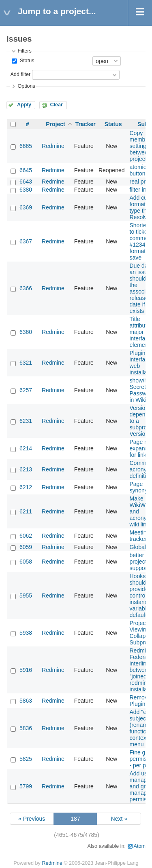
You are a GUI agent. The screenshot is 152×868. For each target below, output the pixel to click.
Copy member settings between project (140, 146)
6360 (26, 332)
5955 (26, 596)
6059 (26, 547)
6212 (26, 487)
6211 (26, 511)
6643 (26, 182)
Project (55, 124)
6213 (26, 469)
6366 (26, 288)
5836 (26, 728)
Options (26, 86)
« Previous (32, 819)
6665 (26, 146)
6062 (26, 536)
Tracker (86, 124)
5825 (26, 759)
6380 (26, 190)
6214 (26, 448)
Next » (119, 819)
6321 (26, 363)
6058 (26, 562)
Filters (24, 51)
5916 (26, 670)
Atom (140, 846)
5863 (26, 701)
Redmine (53, 146)
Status (26, 61)
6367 (26, 241)
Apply (24, 105)
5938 (26, 633)
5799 (26, 786)
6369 (26, 207)
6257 (26, 390)
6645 (26, 170)
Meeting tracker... (141, 536)
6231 (26, 421)
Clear (56, 105)
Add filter (20, 74)
